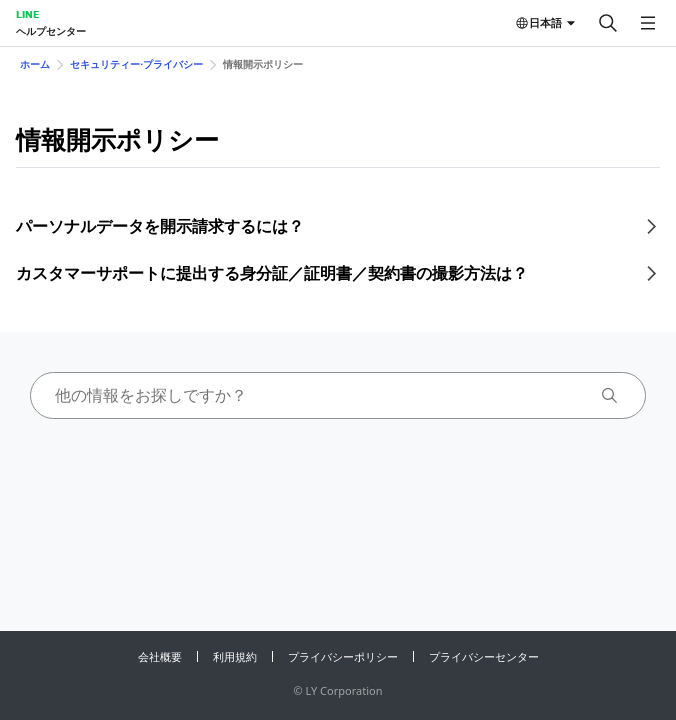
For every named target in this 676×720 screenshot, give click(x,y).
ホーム (35, 64)
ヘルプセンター (51, 31)
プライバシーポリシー (343, 656)
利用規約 (235, 656)
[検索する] (608, 23)
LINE (27, 14)
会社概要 (160, 656)
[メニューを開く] (648, 23)
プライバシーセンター (484, 656)
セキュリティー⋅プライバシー (136, 64)
